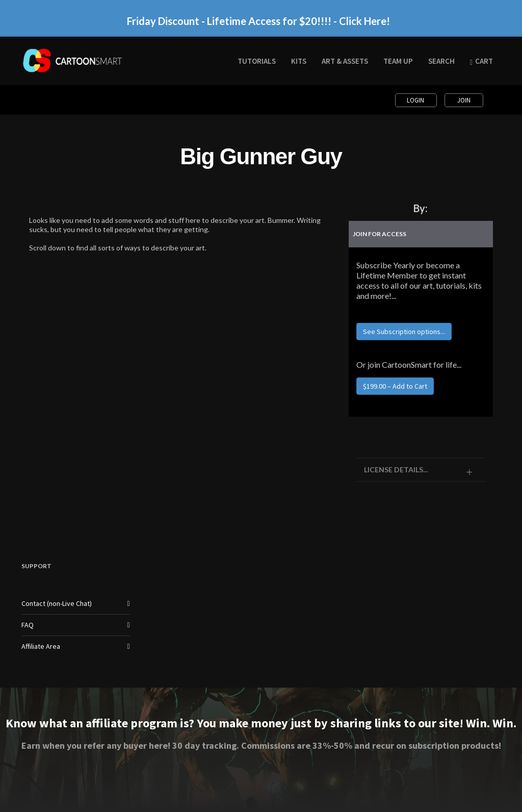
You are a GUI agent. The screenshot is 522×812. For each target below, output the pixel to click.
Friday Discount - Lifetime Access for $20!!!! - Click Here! (258, 21)
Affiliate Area (41, 646)
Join (464, 100)
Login (416, 100)
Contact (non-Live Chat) (57, 603)
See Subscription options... (404, 332)
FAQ (28, 625)
